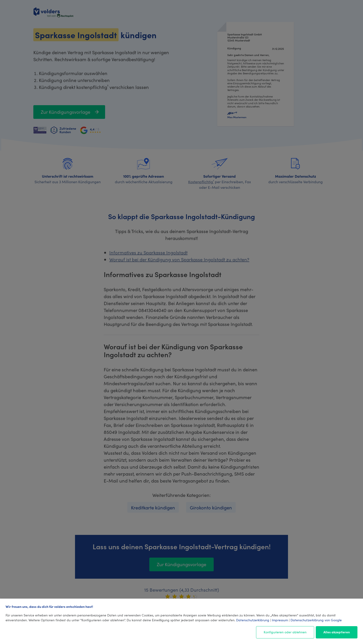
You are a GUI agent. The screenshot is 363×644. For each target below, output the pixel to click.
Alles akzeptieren (337, 632)
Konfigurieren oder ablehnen (285, 632)
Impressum (280, 620)
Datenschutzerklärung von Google (316, 620)
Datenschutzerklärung (253, 620)
